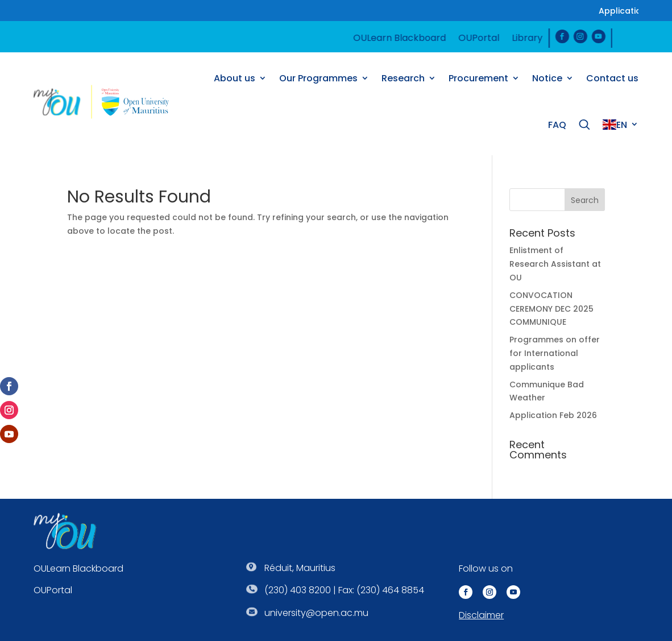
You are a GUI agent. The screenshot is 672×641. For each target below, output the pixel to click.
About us (235, 78)
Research (403, 78)
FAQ (557, 125)
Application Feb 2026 (553, 415)
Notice (547, 78)
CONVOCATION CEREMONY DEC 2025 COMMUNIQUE (551, 309)
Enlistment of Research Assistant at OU (555, 264)
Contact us (612, 78)
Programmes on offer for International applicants (555, 353)
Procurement (478, 78)
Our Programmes (318, 78)
